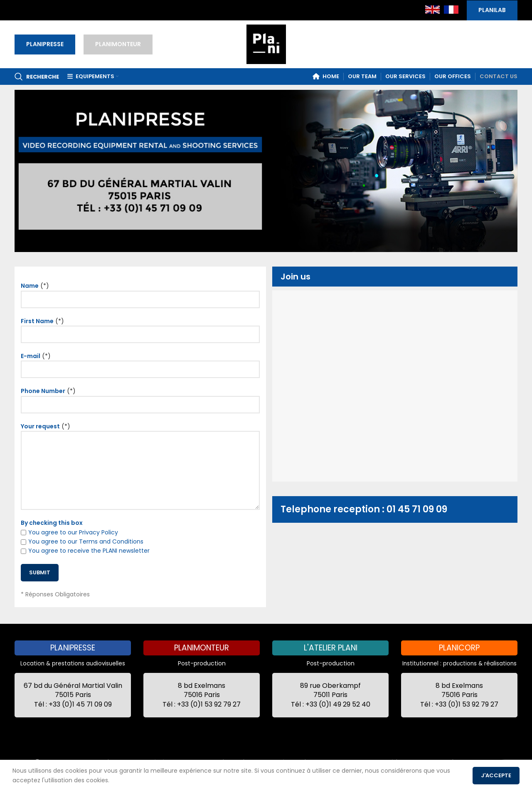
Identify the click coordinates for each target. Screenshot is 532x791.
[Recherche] (37, 77)
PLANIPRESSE (45, 44)
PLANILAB (492, 10)
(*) (140, 292)
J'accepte (496, 775)
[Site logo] (266, 44)
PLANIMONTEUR (118, 44)
